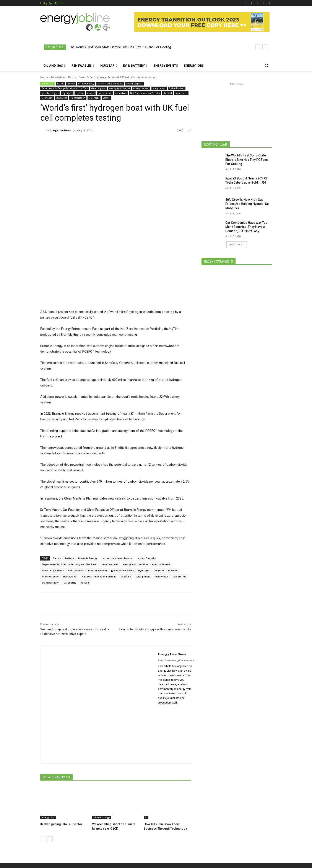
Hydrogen (144, 506)
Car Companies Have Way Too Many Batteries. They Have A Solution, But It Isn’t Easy (246, 227)
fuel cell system (177, 88)
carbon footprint (134, 84)
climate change (102, 753)
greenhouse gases (50, 93)
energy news (159, 88)
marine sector (105, 93)
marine (91, 93)
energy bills (48, 753)
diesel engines (98, 88)
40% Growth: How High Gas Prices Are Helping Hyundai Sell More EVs (248, 204)
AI (146, 753)
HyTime (80, 93)
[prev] (258, 47)
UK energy (94, 98)
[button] (266, 66)
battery (71, 84)
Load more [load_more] (237, 244)
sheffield (168, 93)
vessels (106, 98)
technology (47, 98)
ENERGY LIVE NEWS (53, 506)
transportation (78, 98)
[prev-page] (43, 774)
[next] (265, 47)
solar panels (181, 93)
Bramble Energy (86, 84)
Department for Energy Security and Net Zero (65, 88)
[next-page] (50, 774)
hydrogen (67, 93)
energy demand (141, 88)
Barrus (72, 77)
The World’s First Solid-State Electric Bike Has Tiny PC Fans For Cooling (120, 47)
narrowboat (121, 93)
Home (44, 77)
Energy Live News (60, 130)
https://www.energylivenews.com (176, 596)
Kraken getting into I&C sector (60, 759)
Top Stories (62, 98)
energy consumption (119, 88)
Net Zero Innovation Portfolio (145, 93)
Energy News (76, 506)
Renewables (58, 77)
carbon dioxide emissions (110, 84)
